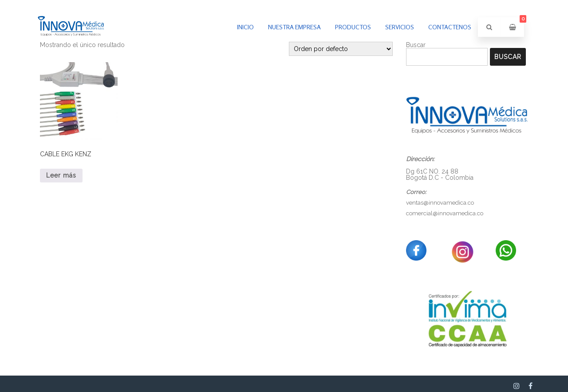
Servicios (400, 27)
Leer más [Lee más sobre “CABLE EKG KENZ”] (61, 175)
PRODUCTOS (353, 27)
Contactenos (450, 27)
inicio (245, 27)
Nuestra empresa (294, 27)
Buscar (508, 57)
